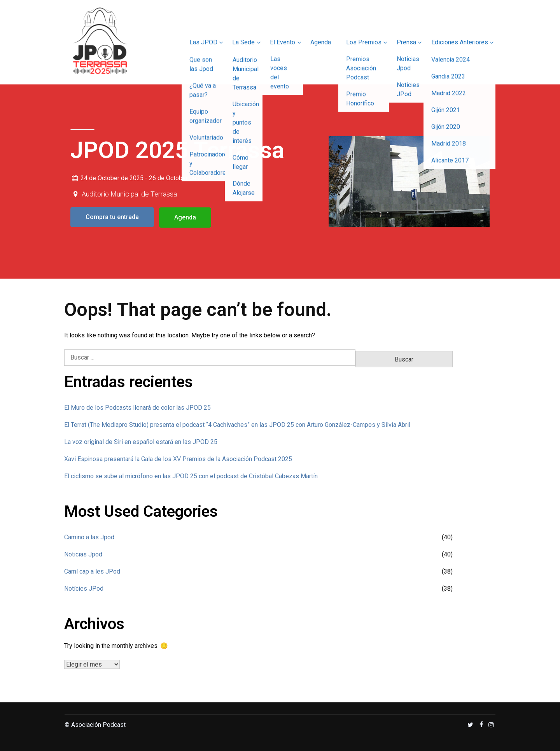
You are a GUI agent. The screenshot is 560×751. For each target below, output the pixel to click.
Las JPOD (200, 42)
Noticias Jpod (83, 554)
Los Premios (363, 42)
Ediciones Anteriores (459, 42)
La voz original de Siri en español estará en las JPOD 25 (141, 441)
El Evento (281, 42)
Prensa (406, 42)
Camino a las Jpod (89, 536)
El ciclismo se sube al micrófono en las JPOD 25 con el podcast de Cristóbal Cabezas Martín (191, 475)
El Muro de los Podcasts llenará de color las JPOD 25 (137, 407)
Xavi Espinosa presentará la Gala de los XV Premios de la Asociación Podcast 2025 (178, 458)
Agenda (319, 42)
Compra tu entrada (112, 217)
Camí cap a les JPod (92, 571)
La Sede (241, 42)
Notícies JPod (84, 588)
